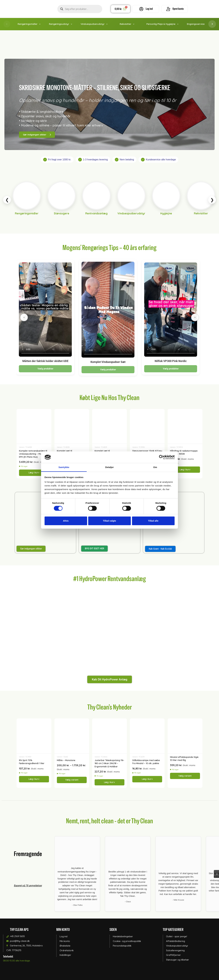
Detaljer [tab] (109, 467)
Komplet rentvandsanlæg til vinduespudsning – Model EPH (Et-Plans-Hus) (33, 454)
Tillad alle (153, 521)
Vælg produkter (45, 369)
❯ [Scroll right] (212, 200)
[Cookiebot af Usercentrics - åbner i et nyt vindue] (161, 457)
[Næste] (195, 317)
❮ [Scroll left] (7, 200)
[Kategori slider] (109, 200)
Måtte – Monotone (66, 760)
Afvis (66, 521)
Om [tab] (155, 467)
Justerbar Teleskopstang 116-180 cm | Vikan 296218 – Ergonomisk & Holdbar (109, 763)
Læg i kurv (34, 473)
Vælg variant (72, 780)
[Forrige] (24, 317)
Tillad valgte (109, 521)
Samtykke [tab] (64, 467)
